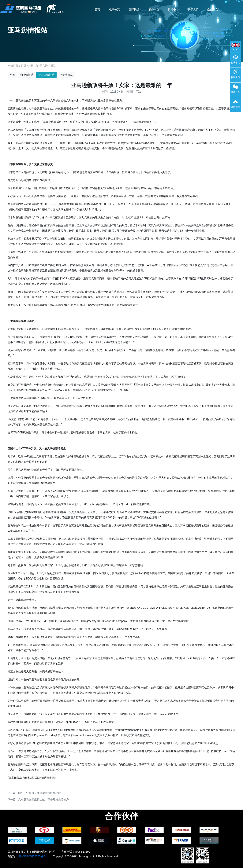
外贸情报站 (66, 75)
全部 (13, 75)
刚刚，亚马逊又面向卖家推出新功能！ (41, 793)
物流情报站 (27, 75)
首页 (97, 10)
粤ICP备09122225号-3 (32, 856)
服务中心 (154, 10)
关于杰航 (193, 10)
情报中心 (173, 10)
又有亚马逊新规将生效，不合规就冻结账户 (43, 800)
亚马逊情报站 (48, 66)
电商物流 (114, 10)
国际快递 (134, 10)
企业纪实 (213, 10)
